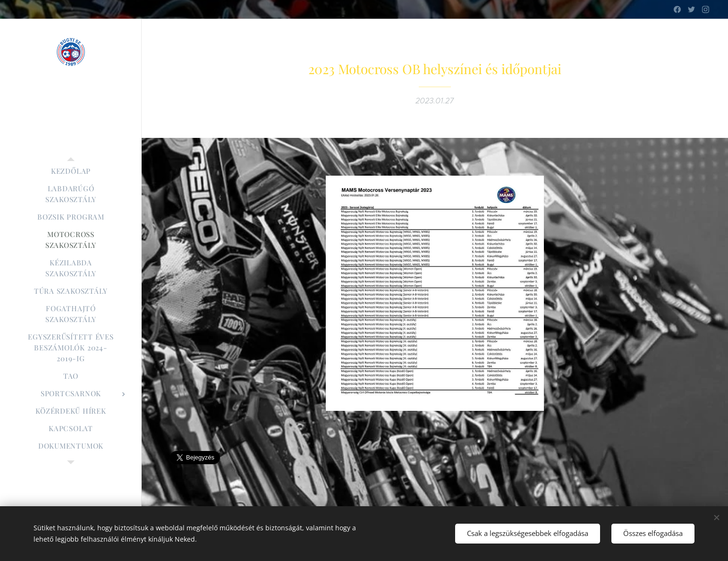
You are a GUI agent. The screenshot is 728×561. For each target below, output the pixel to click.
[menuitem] (71, 171)
